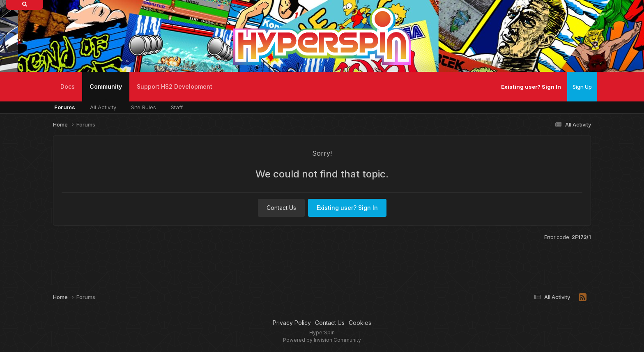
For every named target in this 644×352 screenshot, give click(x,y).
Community (106, 92)
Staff (177, 107)
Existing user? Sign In (531, 87)
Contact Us (281, 208)
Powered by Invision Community (322, 340)
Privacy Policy (292, 323)
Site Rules (144, 107)
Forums (65, 107)
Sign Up (582, 87)
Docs (68, 86)
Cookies (360, 323)
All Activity (103, 107)
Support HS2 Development (175, 86)
